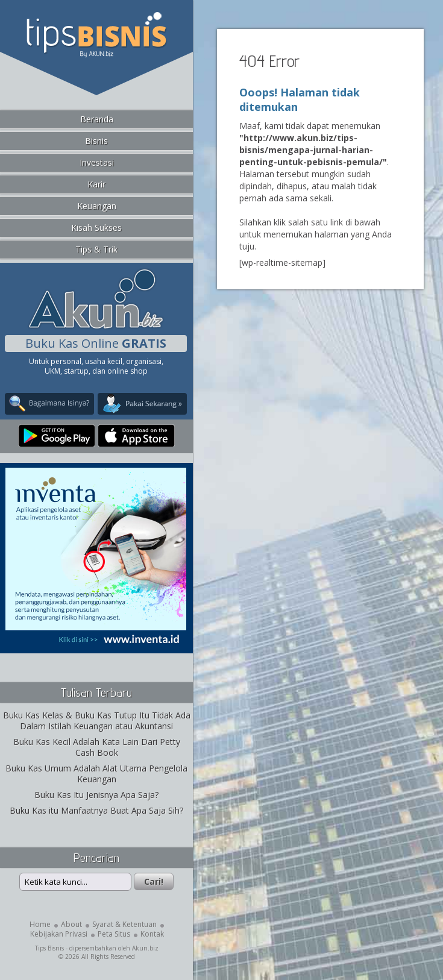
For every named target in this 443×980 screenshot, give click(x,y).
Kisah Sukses (96, 228)
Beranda (97, 119)
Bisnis (96, 141)
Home (40, 924)
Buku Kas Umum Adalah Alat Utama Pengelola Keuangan (96, 774)
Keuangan (97, 206)
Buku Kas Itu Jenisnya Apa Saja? (96, 795)
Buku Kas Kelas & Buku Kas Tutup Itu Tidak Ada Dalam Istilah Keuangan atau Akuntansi (97, 721)
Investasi (97, 162)
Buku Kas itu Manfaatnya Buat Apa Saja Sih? (96, 810)
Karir (96, 184)
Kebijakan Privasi (59, 934)
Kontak (152, 934)
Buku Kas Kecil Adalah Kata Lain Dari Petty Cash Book (97, 747)
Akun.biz (145, 948)
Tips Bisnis (49, 948)
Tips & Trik (96, 249)
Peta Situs (114, 934)
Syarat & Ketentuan (124, 924)
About (71, 924)
